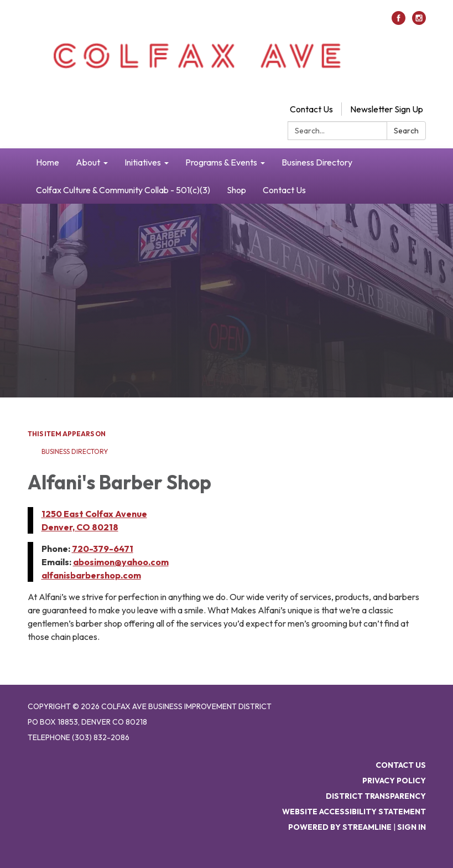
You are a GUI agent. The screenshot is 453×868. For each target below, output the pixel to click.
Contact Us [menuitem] (284, 190)
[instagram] (419, 22)
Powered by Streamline (340, 827)
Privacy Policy (394, 781)
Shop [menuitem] (236, 190)
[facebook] (399, 22)
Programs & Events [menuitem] (221, 162)
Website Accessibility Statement (354, 812)
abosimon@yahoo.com (121, 562)
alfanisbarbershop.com (91, 575)
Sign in (412, 827)
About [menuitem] (88, 162)
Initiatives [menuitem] (143, 162)
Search (406, 131)
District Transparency (376, 796)
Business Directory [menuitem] (317, 162)
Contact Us (311, 109)
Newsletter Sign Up (387, 109)
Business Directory (75, 451)
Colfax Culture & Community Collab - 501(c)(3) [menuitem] (123, 190)
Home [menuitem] (48, 162)
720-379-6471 (103, 549)
